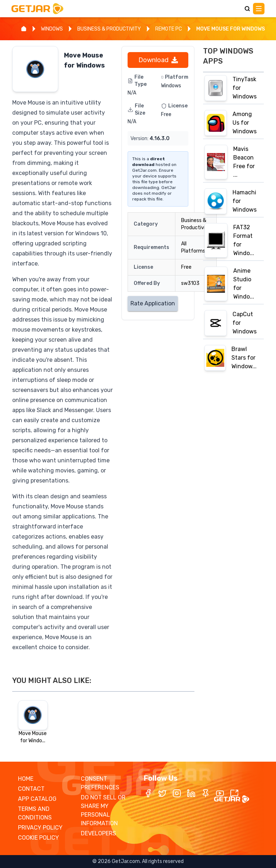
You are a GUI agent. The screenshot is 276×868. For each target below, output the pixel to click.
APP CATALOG (37, 799)
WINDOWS (52, 29)
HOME (26, 779)
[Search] (247, 9)
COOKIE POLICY (38, 838)
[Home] (24, 29)
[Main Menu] (259, 9)
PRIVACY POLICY (40, 828)
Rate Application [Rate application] (153, 303)
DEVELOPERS (98, 833)
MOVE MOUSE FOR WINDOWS (231, 29)
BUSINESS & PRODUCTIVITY (109, 29)
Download (158, 60)
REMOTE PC (169, 29)
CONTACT (31, 789)
